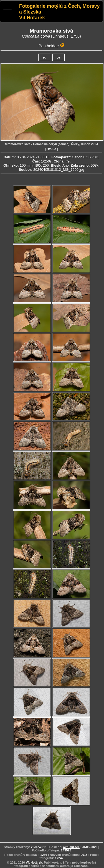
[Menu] (7, 12)
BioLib (51, 149)
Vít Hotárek (34, 862)
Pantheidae (49, 46)
